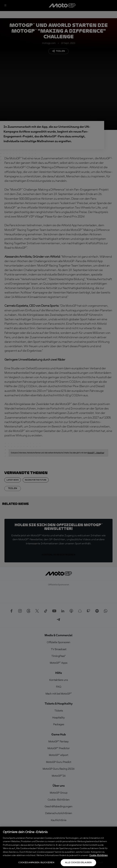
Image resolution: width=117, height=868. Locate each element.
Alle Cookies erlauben (78, 863)
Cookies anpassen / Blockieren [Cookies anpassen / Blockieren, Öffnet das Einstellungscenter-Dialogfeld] (36, 863)
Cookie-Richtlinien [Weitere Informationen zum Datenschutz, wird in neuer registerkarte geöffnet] (99, 855)
